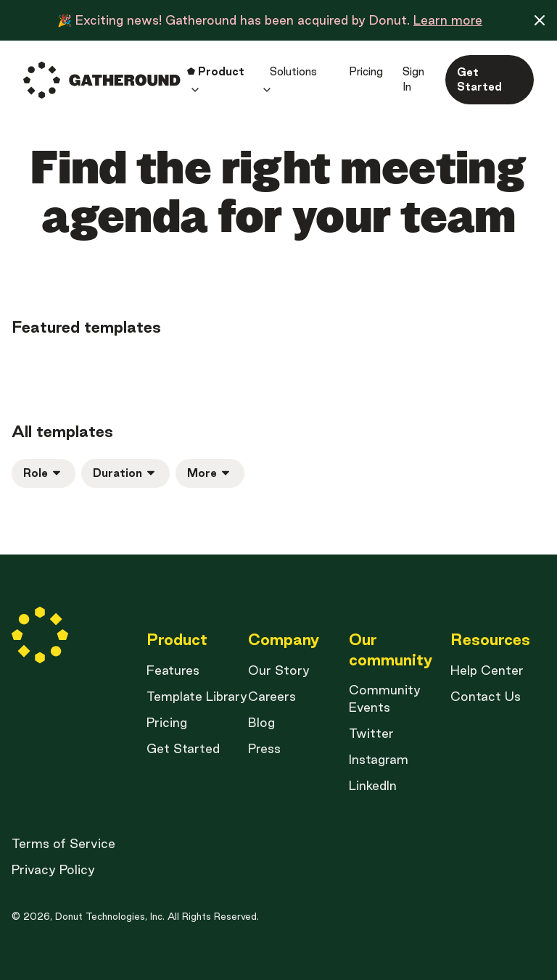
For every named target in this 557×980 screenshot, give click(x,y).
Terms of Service (63, 843)
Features (173, 670)
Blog (261, 722)
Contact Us (486, 696)
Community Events (385, 698)
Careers (272, 696)
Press (264, 748)
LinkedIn (373, 785)
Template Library (197, 696)
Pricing (167, 722)
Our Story (279, 670)
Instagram (379, 759)
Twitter (371, 733)
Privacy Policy (53, 869)
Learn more (448, 20)
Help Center (487, 670)
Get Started (183, 748)
